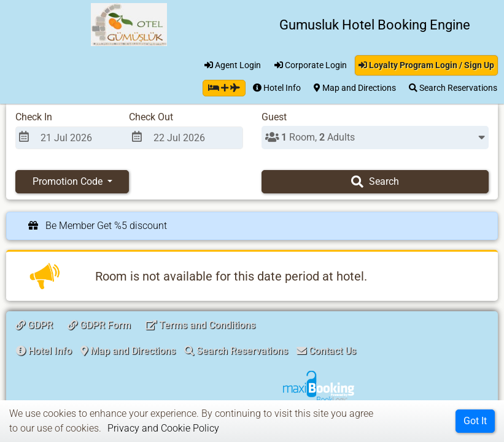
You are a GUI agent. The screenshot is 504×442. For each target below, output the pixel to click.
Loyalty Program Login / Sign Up (426, 65)
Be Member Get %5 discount (98, 226)
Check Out (151, 117)
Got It (475, 421)
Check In (34, 117)
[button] (46, 351)
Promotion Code (69, 181)
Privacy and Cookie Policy (163, 428)
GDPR (35, 325)
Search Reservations (453, 88)
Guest (274, 117)
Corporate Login (311, 65)
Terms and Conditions (200, 325)
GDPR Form (100, 325)
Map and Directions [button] (355, 88)
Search (375, 182)
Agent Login (233, 65)
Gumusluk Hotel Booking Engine (375, 25)
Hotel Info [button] (277, 88)
